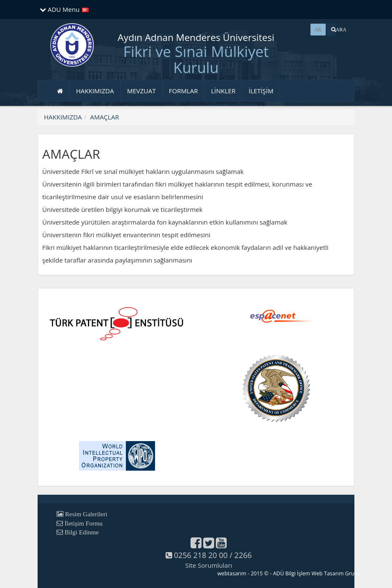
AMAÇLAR (104, 117)
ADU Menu (60, 9)
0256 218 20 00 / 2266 (209, 555)
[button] (331, 30)
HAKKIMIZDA (95, 91)
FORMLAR (184, 91)
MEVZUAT (142, 91)
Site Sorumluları (208, 565)
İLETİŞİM (261, 91)
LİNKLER (223, 91)
